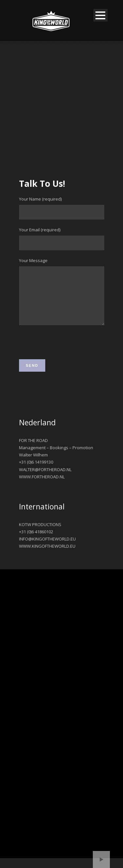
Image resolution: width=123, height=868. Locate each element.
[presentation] (69, 356)
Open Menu (101, 15)
